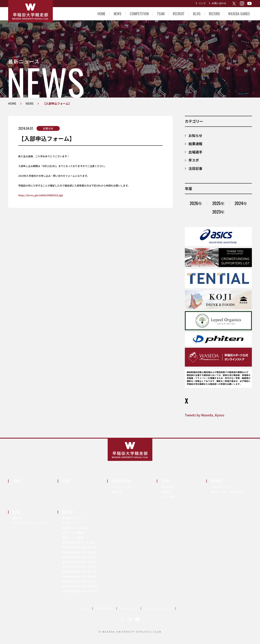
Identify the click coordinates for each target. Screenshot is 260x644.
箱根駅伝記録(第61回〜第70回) (79, 572)
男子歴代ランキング (73, 518)
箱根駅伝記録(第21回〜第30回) (79, 552)
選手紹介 (166, 492)
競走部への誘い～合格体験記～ (228, 492)
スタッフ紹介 (169, 497)
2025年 (218, 203)
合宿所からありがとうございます (31, 523)
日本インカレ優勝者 (73, 533)
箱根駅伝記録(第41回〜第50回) (79, 562)
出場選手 (195, 152)
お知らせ (48, 128)
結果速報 (195, 144)
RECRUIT (179, 14)
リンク (202, 3)
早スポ (194, 160)
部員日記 (17, 518)
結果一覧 (117, 492)
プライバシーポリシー (158, 608)
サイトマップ (129, 608)
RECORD (214, 14)
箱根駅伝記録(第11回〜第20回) (79, 547)
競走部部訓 (167, 487)
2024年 (241, 203)
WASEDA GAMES (239, 14)
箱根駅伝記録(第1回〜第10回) (78, 542)
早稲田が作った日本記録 (76, 528)
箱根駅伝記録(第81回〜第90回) (79, 581)
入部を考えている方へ (223, 487)
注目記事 (195, 168)
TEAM (161, 14)
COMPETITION (139, 14)
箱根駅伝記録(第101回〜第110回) (80, 591)
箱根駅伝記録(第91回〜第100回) (80, 586)
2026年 (196, 203)
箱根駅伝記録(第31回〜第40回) (79, 557)
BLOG (197, 14)
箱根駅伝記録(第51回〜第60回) (79, 567)
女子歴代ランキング (73, 523)
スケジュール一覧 (121, 487)
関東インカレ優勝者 (73, 537)
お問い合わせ (219, 3)
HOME (101, 14)
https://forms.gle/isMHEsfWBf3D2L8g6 (41, 195)
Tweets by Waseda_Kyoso (205, 415)
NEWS (118, 14)
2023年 (218, 212)
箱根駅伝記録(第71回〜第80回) (79, 576)
